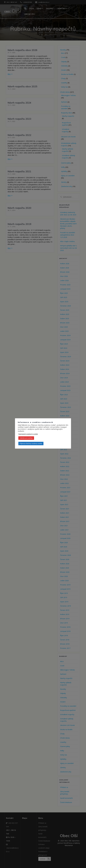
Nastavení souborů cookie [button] (28, 434)
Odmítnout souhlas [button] (26, 438)
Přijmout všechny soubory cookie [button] (31, 443)
